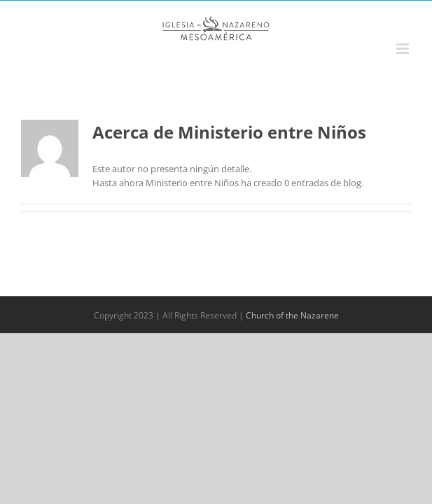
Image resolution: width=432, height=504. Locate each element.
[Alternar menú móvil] (404, 49)
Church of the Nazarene (292, 315)
